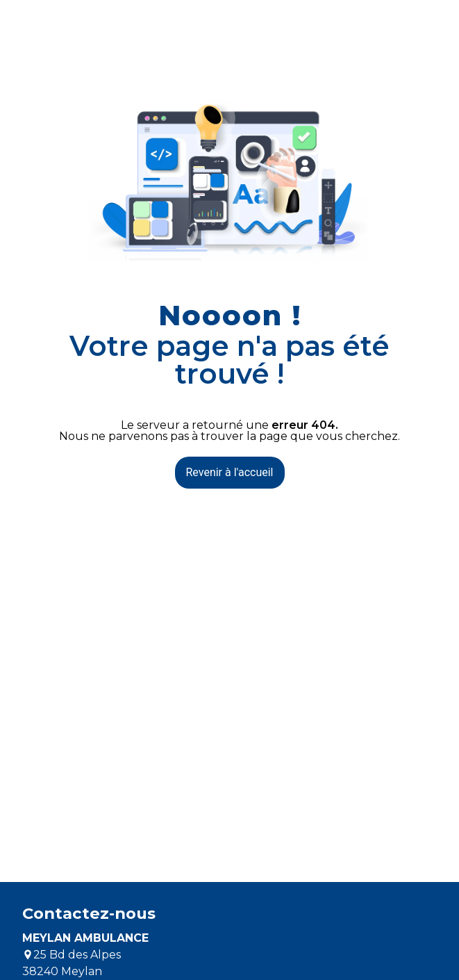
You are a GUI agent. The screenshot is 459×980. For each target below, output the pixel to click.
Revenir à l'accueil (230, 472)
